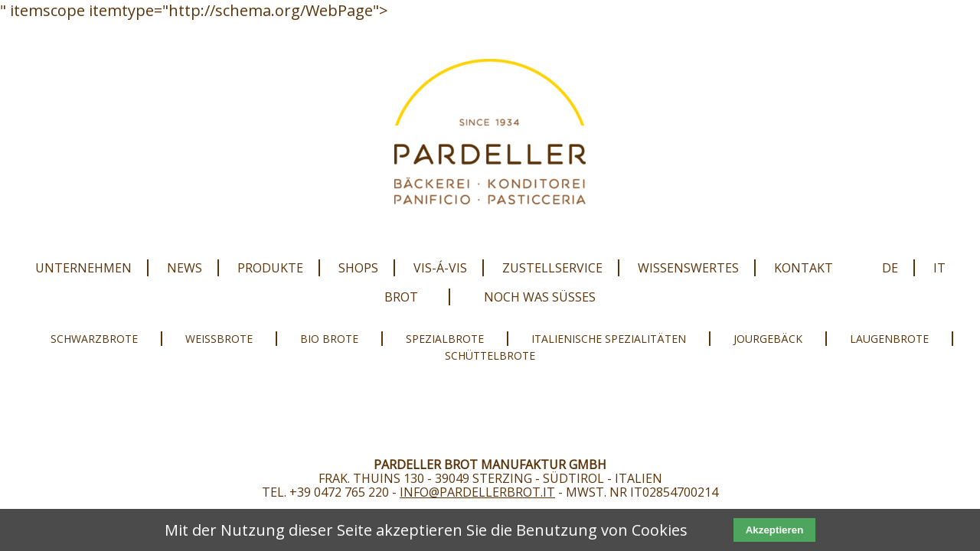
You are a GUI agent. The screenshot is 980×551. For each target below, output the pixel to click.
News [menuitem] (185, 268)
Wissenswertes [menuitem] (688, 268)
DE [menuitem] (890, 268)
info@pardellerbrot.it (477, 492)
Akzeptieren (775, 530)
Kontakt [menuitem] (804, 268)
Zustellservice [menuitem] (552, 268)
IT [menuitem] (939, 268)
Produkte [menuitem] (270, 268)
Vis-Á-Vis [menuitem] (440, 268)
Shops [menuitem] (358, 268)
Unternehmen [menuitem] (83, 268)
